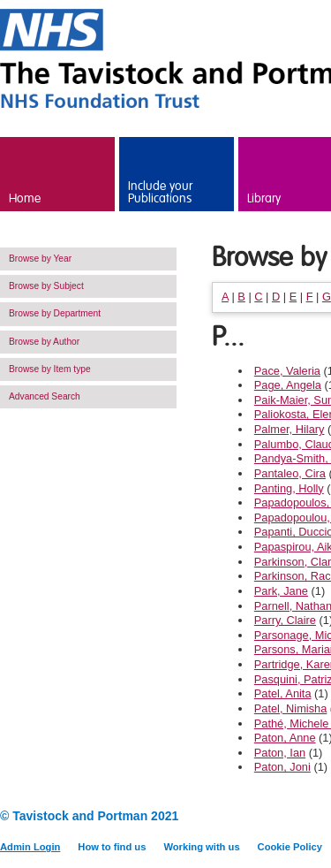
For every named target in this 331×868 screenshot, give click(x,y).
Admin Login (30, 847)
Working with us (201, 847)
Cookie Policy (290, 847)
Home (25, 199)
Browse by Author (44, 342)
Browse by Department (55, 313)
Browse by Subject (46, 286)
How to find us (112, 847)
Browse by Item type (50, 369)
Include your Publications (160, 193)
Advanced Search (45, 396)
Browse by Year (40, 259)
